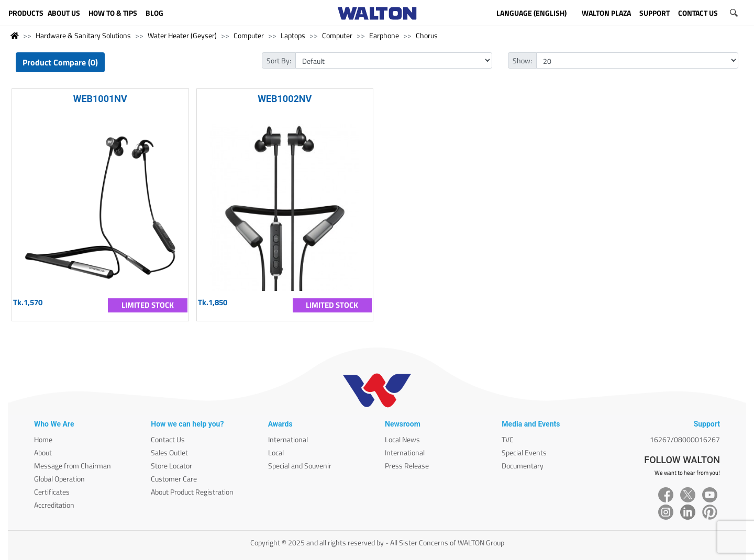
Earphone (384, 35)
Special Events (524, 452)
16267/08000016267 (685, 439)
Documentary (523, 466)
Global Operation (59, 479)
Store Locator (171, 466)
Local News (402, 439)
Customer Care (174, 479)
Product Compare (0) (60, 62)
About (43, 452)
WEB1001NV (100, 99)
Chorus (427, 35)
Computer (249, 35)
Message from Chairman (73, 466)
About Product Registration (192, 492)
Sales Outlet (169, 452)
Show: (522, 60)
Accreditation (54, 505)
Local (276, 452)
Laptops (293, 35)
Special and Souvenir (300, 466)
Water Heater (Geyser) (182, 35)
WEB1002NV (285, 99)
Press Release (407, 466)
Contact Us (168, 439)
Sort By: (279, 60)
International (288, 439)
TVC (508, 439)
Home (43, 439)
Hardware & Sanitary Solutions (83, 35)
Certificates (52, 492)
